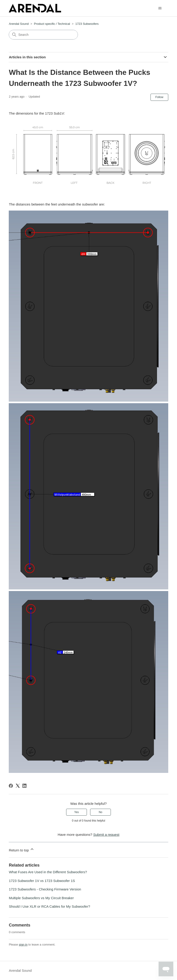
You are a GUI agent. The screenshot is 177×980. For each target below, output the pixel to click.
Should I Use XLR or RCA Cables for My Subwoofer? (49, 906)
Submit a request (106, 835)
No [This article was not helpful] (100, 812)
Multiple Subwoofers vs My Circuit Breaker (41, 898)
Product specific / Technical (52, 24)
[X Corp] (18, 786)
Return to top (22, 849)
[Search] (43, 35)
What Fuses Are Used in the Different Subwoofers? (48, 872)
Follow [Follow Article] (159, 97)
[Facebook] (11, 786)
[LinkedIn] (24, 786)
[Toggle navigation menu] (160, 8)
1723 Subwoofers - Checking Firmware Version (45, 889)
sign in (23, 945)
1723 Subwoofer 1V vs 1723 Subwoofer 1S (42, 881)
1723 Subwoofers (87, 24)
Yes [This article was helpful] (77, 812)
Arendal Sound (19, 24)
